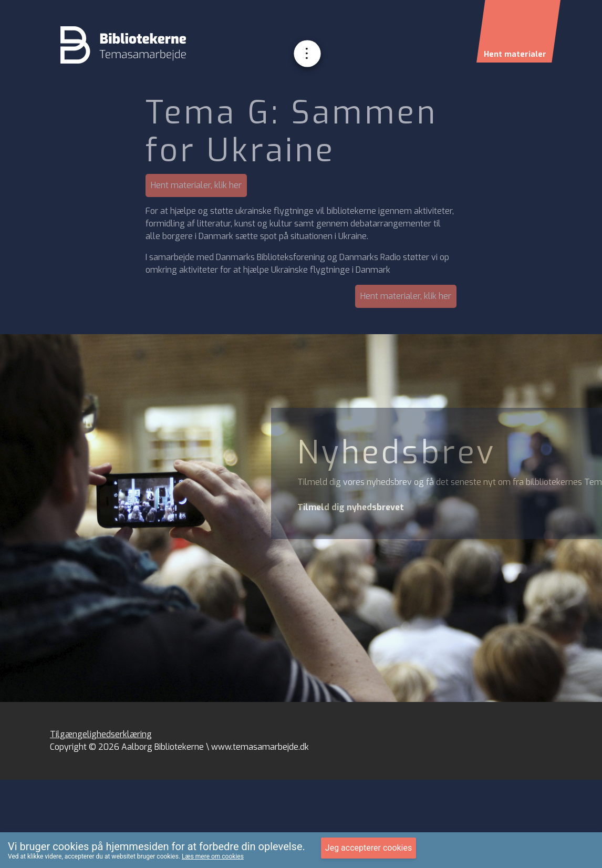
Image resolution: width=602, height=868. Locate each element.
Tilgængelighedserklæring (101, 734)
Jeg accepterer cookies (369, 848)
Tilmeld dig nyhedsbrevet (351, 507)
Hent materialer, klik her (196, 185)
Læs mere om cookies (213, 856)
